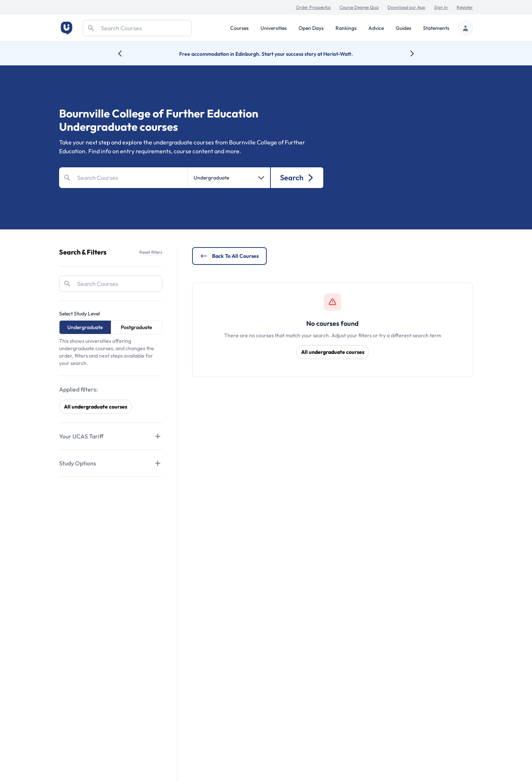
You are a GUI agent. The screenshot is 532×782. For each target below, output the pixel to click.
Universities (274, 28)
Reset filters (151, 252)
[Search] (137, 28)
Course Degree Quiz (359, 7)
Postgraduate (136, 327)
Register (465, 7)
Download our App (406, 7)
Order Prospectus (313, 7)
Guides (403, 28)
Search (297, 177)
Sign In (441, 7)
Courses (239, 28)
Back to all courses (229, 256)
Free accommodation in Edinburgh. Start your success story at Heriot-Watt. (266, 54)
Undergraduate (85, 327)
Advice (376, 28)
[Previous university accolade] (126, 54)
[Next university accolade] (406, 54)
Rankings (346, 28)
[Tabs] (111, 436)
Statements (436, 28)
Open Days (311, 28)
